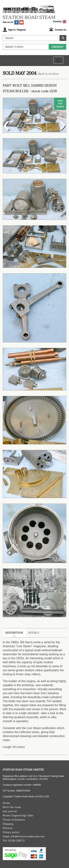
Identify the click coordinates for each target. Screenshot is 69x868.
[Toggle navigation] (58, 60)
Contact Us (61, 30)
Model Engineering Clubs (18, 816)
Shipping (8, 824)
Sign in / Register (17, 30)
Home (6, 803)
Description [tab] (14, 633)
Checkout (57, 47)
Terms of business (14, 820)
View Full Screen (60, 104)
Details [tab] (34, 633)
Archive (53, 74)
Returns (8, 828)
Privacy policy (11, 832)
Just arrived (10, 811)
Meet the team (12, 807)
